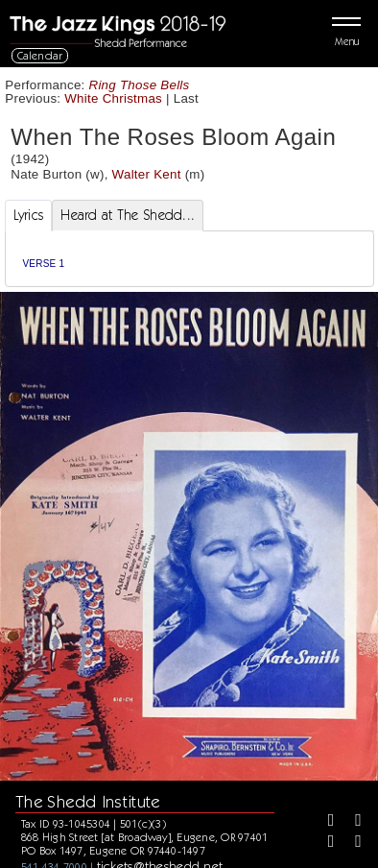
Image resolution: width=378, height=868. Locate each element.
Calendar (40, 55)
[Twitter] (351, 822)
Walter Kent (147, 174)
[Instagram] (324, 843)
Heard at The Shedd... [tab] (128, 215)
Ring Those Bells (140, 85)
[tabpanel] (189, 259)
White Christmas (113, 98)
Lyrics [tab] (29, 215)
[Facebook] (324, 822)
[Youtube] (351, 843)
